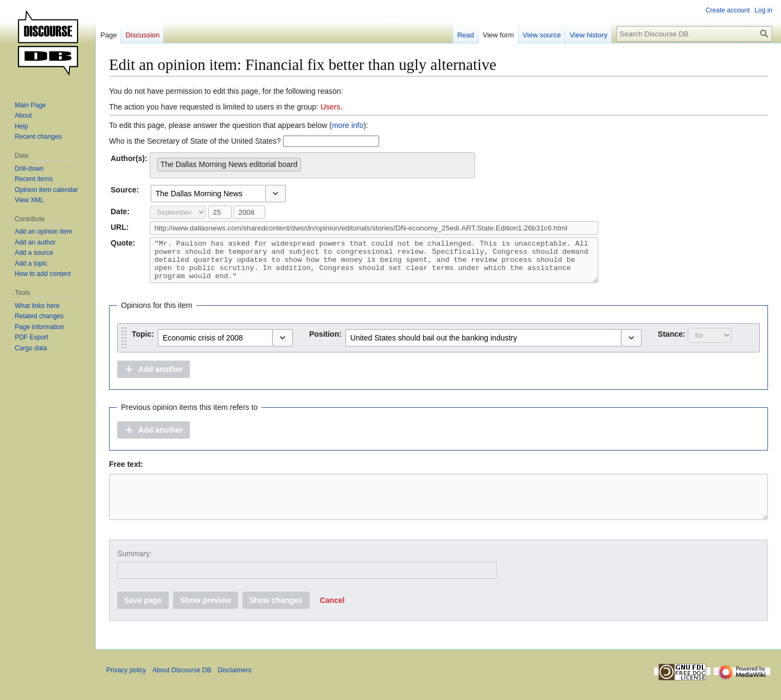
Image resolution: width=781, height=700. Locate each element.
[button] (276, 194)
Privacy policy (126, 686)
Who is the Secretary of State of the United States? (195, 141)
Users (331, 107)
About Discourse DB (182, 686)
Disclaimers (234, 686)
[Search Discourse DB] (694, 34)
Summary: (135, 570)
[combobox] (312, 165)
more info (348, 125)
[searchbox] (307, 162)
